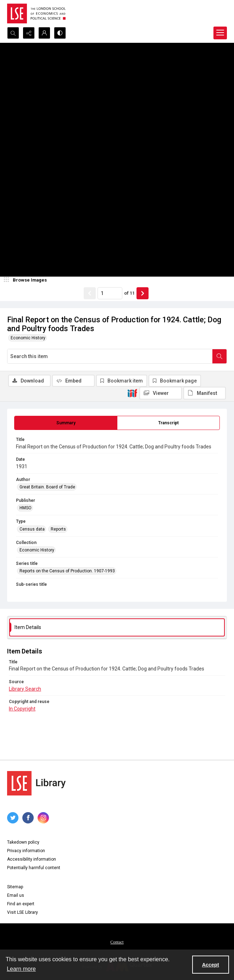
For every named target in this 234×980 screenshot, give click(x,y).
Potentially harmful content (34, 868)
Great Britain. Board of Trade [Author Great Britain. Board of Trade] (47, 487)
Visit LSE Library (23, 912)
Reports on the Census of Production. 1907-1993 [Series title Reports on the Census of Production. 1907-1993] (67, 571)
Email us (16, 895)
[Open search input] (13, 33)
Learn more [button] (21, 969)
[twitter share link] (13, 818)
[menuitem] (117, 942)
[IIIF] (132, 393)
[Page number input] (110, 293)
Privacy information (26, 851)
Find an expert (21, 904)
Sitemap (15, 887)
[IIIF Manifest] (205, 393)
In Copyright (22, 709)
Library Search (25, 689)
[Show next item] (143, 293)
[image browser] (27, 280)
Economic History (28, 338)
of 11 (129, 293)
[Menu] (220, 33)
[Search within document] (219, 356)
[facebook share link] (28, 818)
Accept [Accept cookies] (211, 965)
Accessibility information (32, 859)
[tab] (66, 423)
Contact (117, 942)
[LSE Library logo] (36, 783)
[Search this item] (110, 356)
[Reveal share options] (29, 33)
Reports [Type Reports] (58, 529)
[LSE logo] (36, 13)
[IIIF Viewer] (161, 393)
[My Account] (44, 33)
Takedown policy (23, 842)
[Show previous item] (90, 293)
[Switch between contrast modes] (60, 33)
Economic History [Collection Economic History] (37, 550)
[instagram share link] (43, 818)
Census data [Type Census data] (32, 529)
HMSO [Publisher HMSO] (26, 508)
